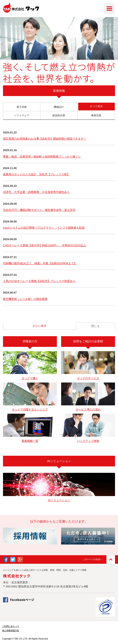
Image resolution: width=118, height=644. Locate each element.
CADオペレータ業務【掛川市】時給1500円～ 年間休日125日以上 (45, 245)
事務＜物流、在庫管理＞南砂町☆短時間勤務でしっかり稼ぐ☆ (42, 157)
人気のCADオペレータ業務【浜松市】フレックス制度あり (39, 281)
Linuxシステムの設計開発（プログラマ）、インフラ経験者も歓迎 (44, 228)
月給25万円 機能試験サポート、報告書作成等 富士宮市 (39, 210)
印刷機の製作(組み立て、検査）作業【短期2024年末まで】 (40, 263)
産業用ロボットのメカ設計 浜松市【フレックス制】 (36, 174)
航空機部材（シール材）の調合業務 (25, 299)
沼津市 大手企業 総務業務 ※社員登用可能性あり (36, 192)
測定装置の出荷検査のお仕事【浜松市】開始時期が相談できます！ (45, 139)
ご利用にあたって (11, 626)
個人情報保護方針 (11, 630)
